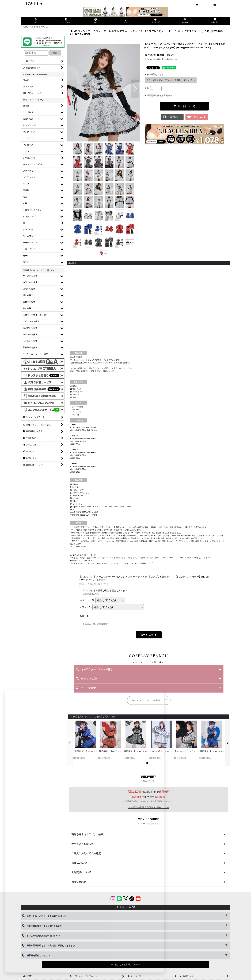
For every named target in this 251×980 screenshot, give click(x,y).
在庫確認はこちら (154, 74)
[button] (73, 89)
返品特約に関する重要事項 (158, 96)
